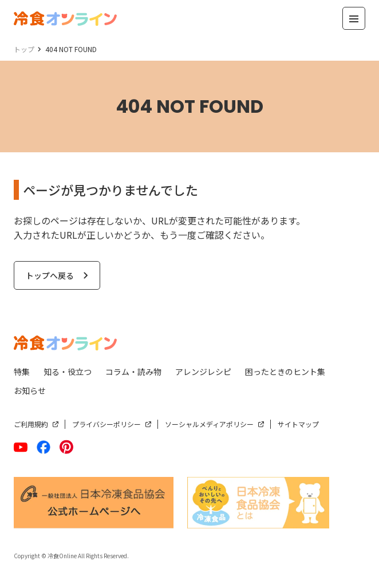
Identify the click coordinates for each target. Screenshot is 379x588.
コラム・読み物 (133, 372)
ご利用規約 (31, 424)
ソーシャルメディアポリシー (209, 424)
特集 (22, 372)
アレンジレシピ (203, 372)
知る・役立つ (68, 372)
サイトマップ (298, 424)
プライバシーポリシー (106, 424)
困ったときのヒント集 (285, 372)
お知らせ (30, 390)
